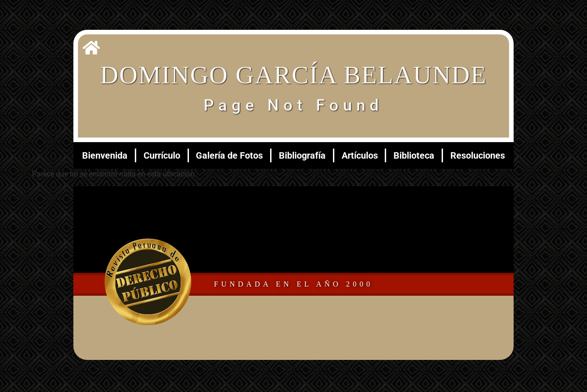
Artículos (360, 155)
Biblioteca (414, 155)
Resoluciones (478, 155)
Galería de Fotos (229, 155)
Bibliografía (302, 155)
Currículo (162, 155)
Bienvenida (105, 155)
